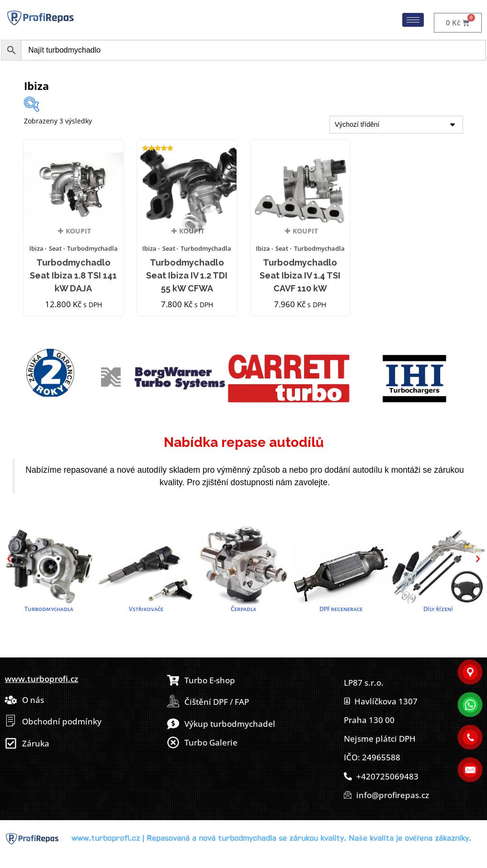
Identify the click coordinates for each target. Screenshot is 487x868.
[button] (9, 559)
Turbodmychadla (92, 248)
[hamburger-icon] (413, 20)
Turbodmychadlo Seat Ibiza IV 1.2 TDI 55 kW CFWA (187, 276)
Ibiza (36, 248)
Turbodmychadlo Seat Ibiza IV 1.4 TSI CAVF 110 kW (300, 276)
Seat (55, 248)
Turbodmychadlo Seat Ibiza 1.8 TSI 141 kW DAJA (73, 276)
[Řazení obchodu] (396, 125)
